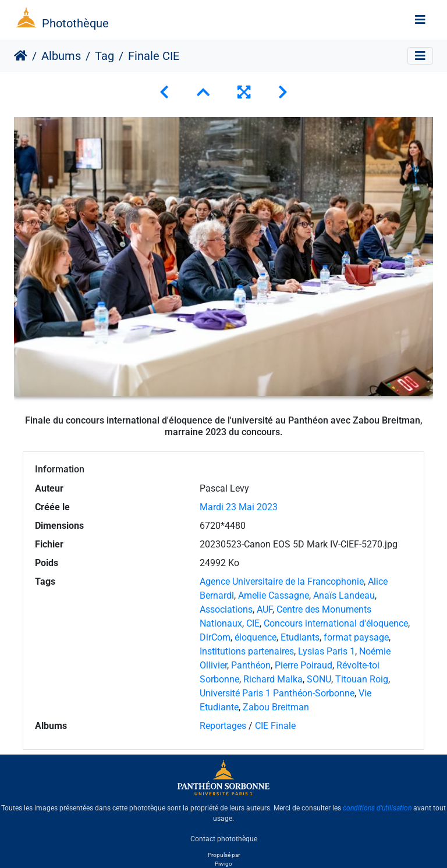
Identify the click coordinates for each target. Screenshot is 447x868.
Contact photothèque (224, 838)
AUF (265, 609)
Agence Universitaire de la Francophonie (282, 581)
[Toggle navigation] (420, 20)
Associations (226, 609)
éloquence (256, 637)
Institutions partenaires (247, 651)
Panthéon (251, 665)
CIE (253, 623)
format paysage (356, 637)
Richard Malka (273, 679)
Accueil (21, 56)
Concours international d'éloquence (336, 623)
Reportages (223, 726)
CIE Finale (275, 726)
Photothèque (75, 23)
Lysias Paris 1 (327, 651)
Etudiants (300, 637)
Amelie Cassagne (274, 595)
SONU (319, 679)
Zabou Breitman (276, 707)
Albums (61, 56)
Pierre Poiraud (304, 665)
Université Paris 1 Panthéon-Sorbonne (277, 693)
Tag (104, 56)
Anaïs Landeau (344, 595)
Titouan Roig (362, 679)
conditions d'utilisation (377, 808)
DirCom (215, 637)
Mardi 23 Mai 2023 (239, 507)
